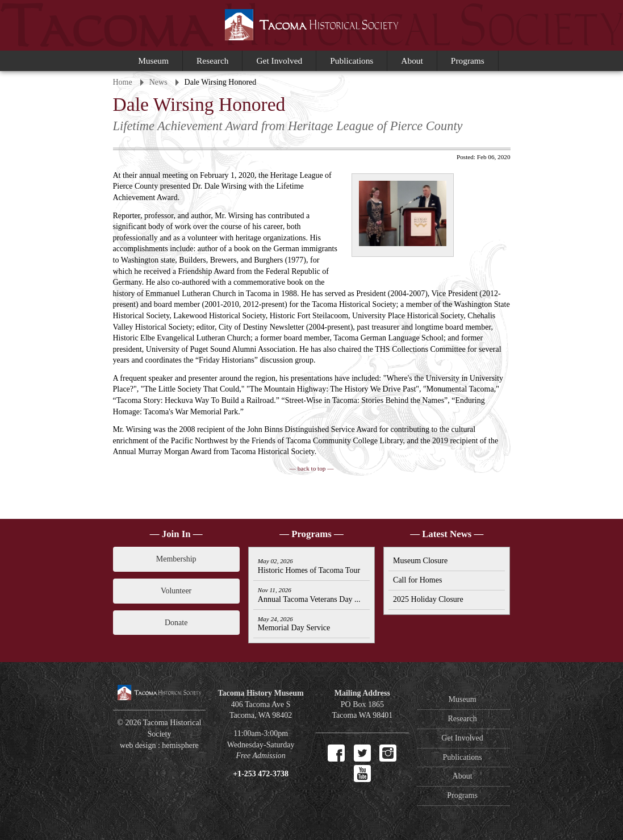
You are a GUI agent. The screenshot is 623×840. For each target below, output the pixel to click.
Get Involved (279, 61)
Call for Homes (417, 580)
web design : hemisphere (159, 745)
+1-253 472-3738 (261, 774)
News (158, 82)
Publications (352, 61)
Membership (176, 559)
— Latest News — (447, 534)
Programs (468, 61)
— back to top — (312, 468)
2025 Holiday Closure (428, 599)
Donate (176, 623)
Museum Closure (420, 561)
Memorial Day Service (294, 624)
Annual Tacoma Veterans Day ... (309, 595)
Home (123, 82)
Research (212, 61)
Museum (153, 61)
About (412, 61)
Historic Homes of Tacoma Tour (309, 566)
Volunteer (176, 591)
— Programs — (311, 534)
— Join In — (176, 534)
